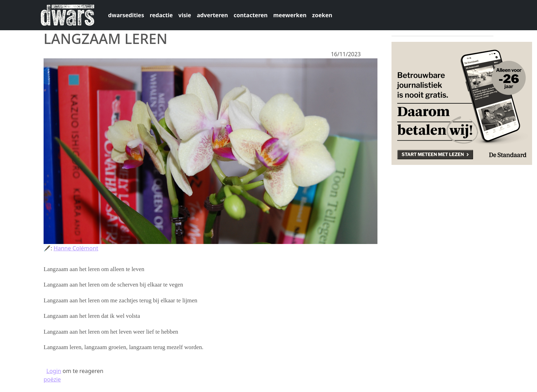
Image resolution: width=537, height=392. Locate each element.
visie (185, 15)
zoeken (322, 15)
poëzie (52, 379)
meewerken (290, 15)
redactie (161, 15)
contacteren (251, 15)
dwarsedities (126, 15)
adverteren (212, 15)
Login (54, 371)
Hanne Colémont (76, 248)
